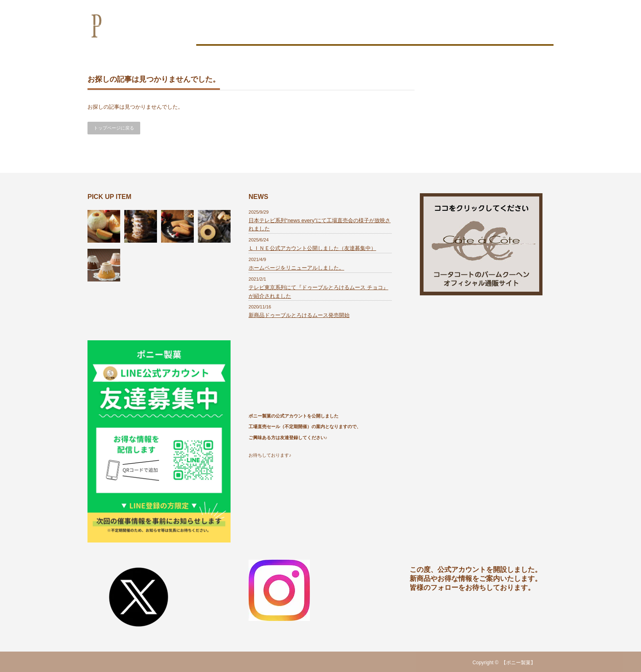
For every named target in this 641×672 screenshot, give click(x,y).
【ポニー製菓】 (518, 663)
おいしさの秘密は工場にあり (315, 32)
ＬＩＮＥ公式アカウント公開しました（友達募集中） (312, 248)
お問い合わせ (528, 32)
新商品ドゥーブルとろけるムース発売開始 (299, 315)
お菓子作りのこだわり (233, 32)
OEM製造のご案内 (432, 32)
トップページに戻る (114, 128)
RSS (549, 663)
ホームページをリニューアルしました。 (296, 268)
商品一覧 (380, 32)
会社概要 (483, 32)
